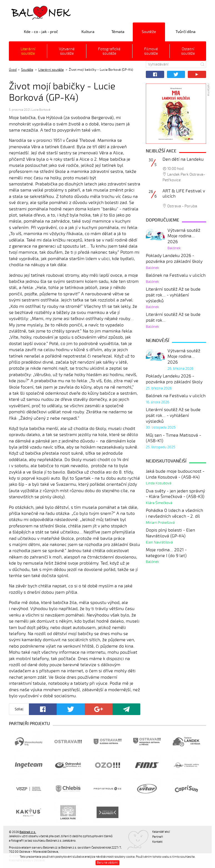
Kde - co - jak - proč (41, 32)
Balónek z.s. (24, 12)
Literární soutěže (28, 51)
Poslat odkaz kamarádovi (126, 709)
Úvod (13, 70)
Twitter (176, 74)
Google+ (99, 709)
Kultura (88, 32)
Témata (118, 32)
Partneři (158, 837)
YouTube (197, 74)
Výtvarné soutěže (67, 51)
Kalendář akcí (161, 832)
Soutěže (149, 32)
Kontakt (157, 842)
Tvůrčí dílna (186, 32)
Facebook (155, 74)
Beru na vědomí (107, 863)
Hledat (202, 64)
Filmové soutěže (151, 51)
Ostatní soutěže (188, 51)
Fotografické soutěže (109, 51)
